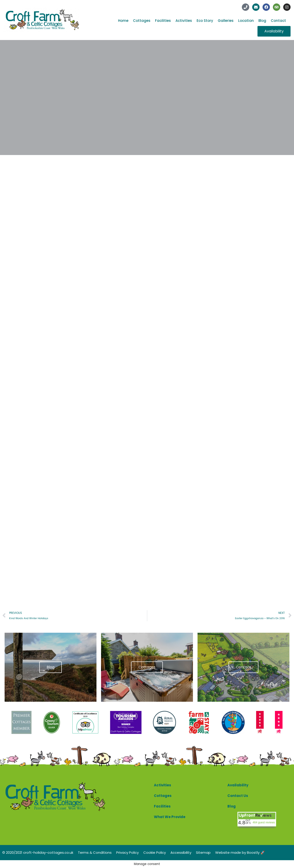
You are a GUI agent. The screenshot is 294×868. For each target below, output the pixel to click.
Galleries (226, 21)
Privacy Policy (127, 852)
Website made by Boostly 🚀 (240, 852)
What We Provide (170, 817)
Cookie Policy (155, 852)
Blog (262, 21)
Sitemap (203, 852)
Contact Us (238, 796)
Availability (238, 785)
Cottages (142, 21)
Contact (278, 21)
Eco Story (205, 21)
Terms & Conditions (95, 852)
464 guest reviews (264, 822)
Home (123, 21)
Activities (184, 21)
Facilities (163, 21)
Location (246, 21)
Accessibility (181, 852)
